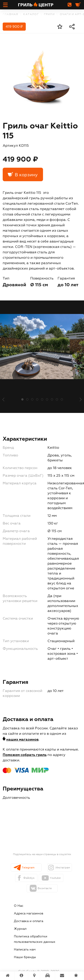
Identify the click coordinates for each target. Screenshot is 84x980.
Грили (49, 14)
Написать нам (25, 950)
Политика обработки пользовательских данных (35, 939)
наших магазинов (22, 740)
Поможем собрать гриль (25, 755)
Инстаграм (63, 868)
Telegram (28, 868)
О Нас (19, 906)
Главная (10, 14)
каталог (31, 14)
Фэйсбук (29, 878)
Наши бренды (25, 957)
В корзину (26, 175)
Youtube (55, 878)
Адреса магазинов (29, 914)
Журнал (20, 929)
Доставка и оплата (29, 921)
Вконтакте (45, 888)
